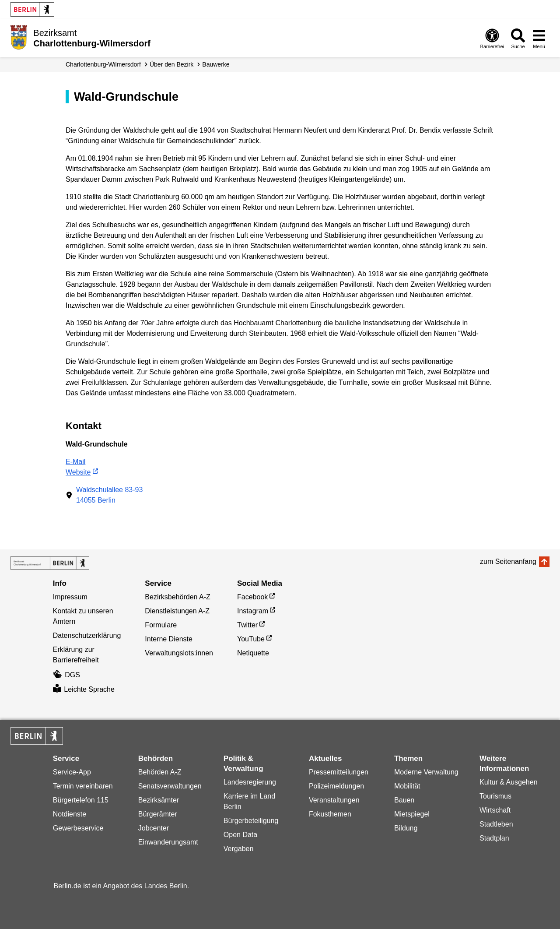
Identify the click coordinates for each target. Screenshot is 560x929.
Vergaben (239, 849)
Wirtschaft (495, 810)
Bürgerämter (158, 814)
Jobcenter (154, 828)
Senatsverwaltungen (170, 786)
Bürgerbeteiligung (251, 821)
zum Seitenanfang (508, 561)
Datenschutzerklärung (87, 635)
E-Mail (75, 462)
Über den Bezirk (171, 64)
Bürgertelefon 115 (81, 800)
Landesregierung (250, 782)
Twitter (247, 625)
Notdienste (70, 814)
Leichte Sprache (84, 689)
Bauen (404, 800)
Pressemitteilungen (339, 772)
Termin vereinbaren (83, 786)
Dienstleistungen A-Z (177, 611)
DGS (66, 675)
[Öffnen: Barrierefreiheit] (492, 38)
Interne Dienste (169, 639)
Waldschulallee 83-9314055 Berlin (109, 495)
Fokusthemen (330, 814)
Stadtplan (494, 838)
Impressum (70, 597)
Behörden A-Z (160, 772)
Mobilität (407, 786)
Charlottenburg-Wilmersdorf (103, 64)
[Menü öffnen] (539, 38)
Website (78, 472)
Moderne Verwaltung (426, 772)
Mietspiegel (412, 814)
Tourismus (495, 796)
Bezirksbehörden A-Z (177, 597)
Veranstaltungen (334, 800)
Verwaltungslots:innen (179, 653)
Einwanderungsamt (168, 842)
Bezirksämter (159, 800)
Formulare (161, 625)
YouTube (251, 639)
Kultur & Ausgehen (509, 782)
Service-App (72, 772)
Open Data (240, 835)
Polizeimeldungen (336, 786)
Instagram (253, 611)
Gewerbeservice (78, 828)
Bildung (406, 828)
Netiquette (253, 653)
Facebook (252, 597)
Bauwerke (216, 64)
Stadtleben (496, 824)
